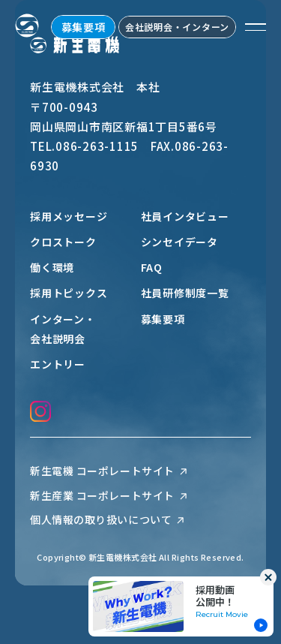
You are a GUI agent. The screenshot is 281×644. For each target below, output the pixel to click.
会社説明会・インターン (177, 27)
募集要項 (84, 27)
